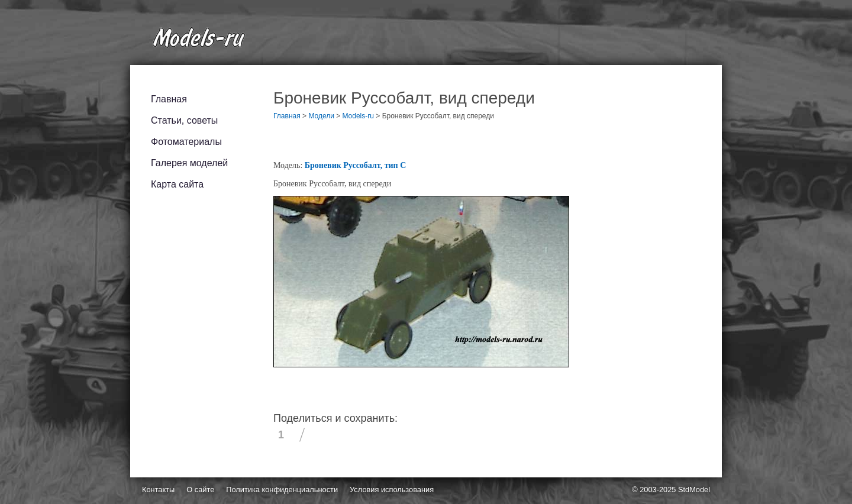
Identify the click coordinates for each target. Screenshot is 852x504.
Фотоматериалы (186, 142)
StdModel (694, 490)
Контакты (158, 490)
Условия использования (392, 490)
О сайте (200, 490)
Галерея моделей (189, 163)
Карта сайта (177, 184)
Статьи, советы (184, 120)
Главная (169, 99)
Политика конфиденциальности (282, 490)
